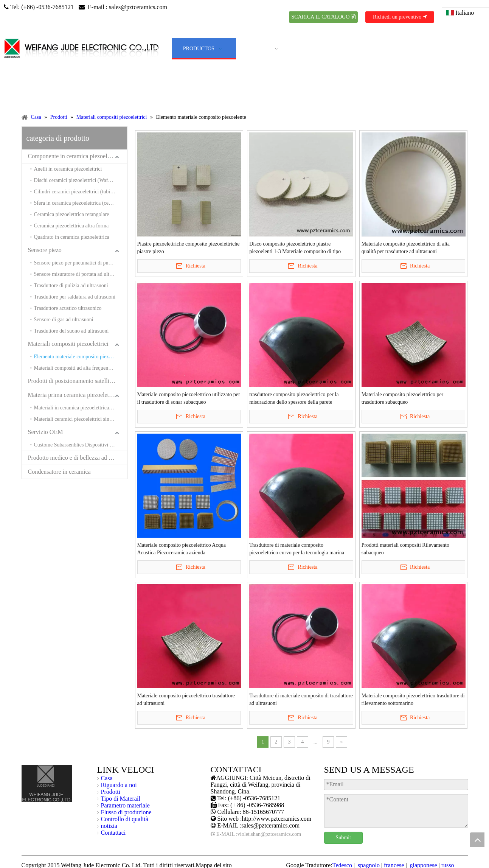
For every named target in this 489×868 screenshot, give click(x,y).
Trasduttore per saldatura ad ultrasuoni (75, 297)
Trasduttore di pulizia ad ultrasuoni (71, 285)
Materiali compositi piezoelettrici (68, 344)
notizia (109, 826)
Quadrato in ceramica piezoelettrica (72, 237)
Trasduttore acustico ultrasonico (68, 308)
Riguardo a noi (119, 785)
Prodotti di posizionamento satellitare (73, 381)
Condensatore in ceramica (59, 472)
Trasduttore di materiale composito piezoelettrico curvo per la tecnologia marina (297, 549)
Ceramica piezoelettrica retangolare (72, 214)
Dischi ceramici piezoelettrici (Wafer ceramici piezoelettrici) (81, 180)
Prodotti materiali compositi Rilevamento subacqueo (405, 549)
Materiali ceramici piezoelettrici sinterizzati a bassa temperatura (81, 419)
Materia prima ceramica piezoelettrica (74, 395)
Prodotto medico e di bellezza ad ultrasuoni (78, 458)
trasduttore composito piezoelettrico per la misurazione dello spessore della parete (294, 398)
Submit (343, 838)
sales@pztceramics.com (138, 7)
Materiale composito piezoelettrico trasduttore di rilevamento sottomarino (413, 699)
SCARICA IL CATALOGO (324, 17)
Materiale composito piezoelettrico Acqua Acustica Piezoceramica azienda (182, 549)
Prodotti (111, 792)
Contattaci (113, 833)
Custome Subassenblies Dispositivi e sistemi (81, 445)
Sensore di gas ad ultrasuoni (64, 320)
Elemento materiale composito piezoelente (79, 357)
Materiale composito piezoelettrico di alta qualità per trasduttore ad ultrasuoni (406, 248)
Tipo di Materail (121, 799)
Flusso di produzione (126, 812)
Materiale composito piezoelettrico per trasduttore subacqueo (403, 398)
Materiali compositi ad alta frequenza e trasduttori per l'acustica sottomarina (81, 368)
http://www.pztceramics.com (276, 819)
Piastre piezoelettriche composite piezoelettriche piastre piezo (189, 248)
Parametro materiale (125, 805)
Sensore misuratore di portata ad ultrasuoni (80, 274)
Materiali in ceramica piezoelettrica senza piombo (81, 408)
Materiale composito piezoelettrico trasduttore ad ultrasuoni (186, 699)
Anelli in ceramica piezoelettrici (68, 169)
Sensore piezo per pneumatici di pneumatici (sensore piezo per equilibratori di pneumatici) (81, 263)
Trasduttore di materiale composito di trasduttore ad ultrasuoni (301, 699)
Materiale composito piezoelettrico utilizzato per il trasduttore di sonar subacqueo (189, 398)
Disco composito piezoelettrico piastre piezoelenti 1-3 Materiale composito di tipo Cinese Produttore (295, 248)
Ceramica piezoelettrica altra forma (71, 226)
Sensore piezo (45, 250)
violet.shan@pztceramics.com (269, 834)
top (477, 840)
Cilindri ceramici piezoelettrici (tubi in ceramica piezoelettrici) (81, 192)
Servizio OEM (46, 432)
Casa (107, 778)
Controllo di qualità (125, 819)
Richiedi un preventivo (400, 17)
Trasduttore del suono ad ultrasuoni (71, 331)
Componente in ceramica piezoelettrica (75, 156)
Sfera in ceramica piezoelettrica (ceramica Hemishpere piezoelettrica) (81, 203)
